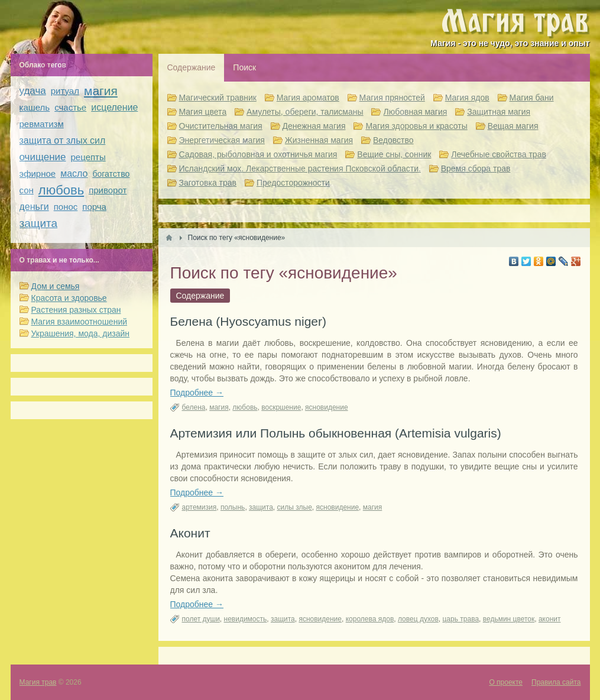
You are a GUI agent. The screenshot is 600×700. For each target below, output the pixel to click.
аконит (550, 619)
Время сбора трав (476, 168)
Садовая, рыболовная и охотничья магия (258, 154)
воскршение (281, 407)
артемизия (200, 507)
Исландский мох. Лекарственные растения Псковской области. (300, 168)
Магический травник (218, 98)
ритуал (65, 91)
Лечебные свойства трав (499, 154)
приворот (108, 190)
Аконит (190, 533)
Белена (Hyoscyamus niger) (249, 321)
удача (33, 91)
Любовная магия (415, 112)
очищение (43, 157)
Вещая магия (513, 126)
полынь (233, 507)
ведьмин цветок (509, 619)
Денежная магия (314, 126)
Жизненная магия (319, 140)
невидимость (246, 619)
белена (194, 407)
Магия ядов (467, 98)
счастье (70, 107)
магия (219, 407)
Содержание (192, 67)
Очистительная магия (221, 126)
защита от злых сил (63, 140)
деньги (34, 207)
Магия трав (38, 682)
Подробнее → (197, 393)
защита (261, 507)
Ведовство (393, 140)
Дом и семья (56, 286)
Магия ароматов (308, 98)
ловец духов (418, 619)
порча (94, 207)
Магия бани (532, 98)
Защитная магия (499, 112)
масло (74, 174)
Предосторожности (293, 183)
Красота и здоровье (69, 298)
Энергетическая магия (222, 140)
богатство (111, 174)
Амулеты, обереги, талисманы (305, 112)
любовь (245, 407)
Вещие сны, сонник (394, 154)
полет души (201, 619)
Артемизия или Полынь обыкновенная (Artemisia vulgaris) (336, 433)
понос (66, 207)
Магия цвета (203, 112)
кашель (35, 107)
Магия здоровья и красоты (416, 126)
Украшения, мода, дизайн (80, 333)
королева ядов (370, 619)
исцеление (114, 107)
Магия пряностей (392, 98)
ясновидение (327, 407)
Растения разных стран (76, 310)
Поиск (244, 67)
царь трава (461, 619)
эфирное (38, 174)
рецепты (88, 157)
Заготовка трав (208, 183)
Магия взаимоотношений (80, 322)
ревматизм (42, 124)
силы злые (295, 507)
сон (27, 190)
